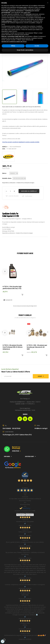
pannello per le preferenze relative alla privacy (14, 42)
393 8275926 (11, 231)
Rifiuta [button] (13, 46)
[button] (48, 3)
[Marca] (14, 173)
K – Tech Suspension (14, 147)
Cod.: (4, 149)
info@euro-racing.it (10, 227)
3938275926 (16, 451)
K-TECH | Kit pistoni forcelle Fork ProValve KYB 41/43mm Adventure (13, 347)
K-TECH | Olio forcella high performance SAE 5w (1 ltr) (12, 288)
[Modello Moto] (19, 178)
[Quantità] (10, 191)
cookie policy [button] (27, 12)
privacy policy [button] (23, 7)
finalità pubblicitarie (7, 21)
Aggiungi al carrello (29, 191)
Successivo (30, 515)
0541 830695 (7, 229)
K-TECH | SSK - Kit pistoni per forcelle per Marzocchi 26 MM (37, 347)
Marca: (5, 147)
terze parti (29, 14)
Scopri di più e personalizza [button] (25, 50)
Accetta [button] (37, 46)
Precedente (21, 515)
